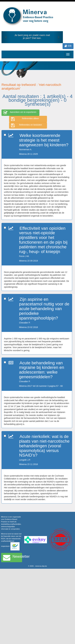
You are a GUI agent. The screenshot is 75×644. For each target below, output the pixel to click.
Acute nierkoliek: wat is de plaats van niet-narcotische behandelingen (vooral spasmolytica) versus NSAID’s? (44, 446)
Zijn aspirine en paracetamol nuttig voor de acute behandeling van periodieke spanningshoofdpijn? (44, 309)
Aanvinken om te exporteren (20, 113)
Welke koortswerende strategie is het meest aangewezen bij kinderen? (44, 140)
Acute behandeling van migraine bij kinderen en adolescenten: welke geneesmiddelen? (42, 370)
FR (68, 46)
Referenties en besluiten (27, 125)
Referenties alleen (25, 119)
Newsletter (13, 558)
